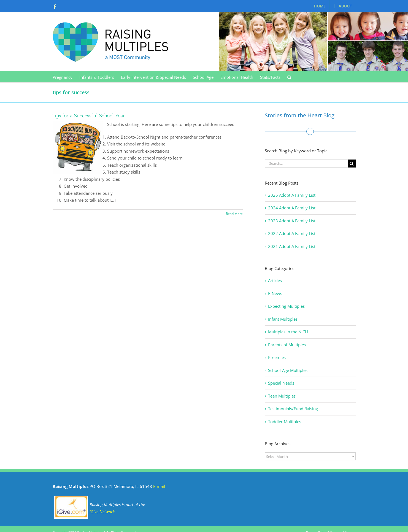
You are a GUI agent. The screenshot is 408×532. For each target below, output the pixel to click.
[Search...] (306, 164)
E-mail (159, 486)
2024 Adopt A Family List (292, 208)
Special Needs (281, 383)
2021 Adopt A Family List (292, 246)
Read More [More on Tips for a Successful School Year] (234, 214)
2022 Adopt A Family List (292, 233)
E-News (275, 293)
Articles (275, 280)
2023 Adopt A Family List (292, 221)
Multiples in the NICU (288, 332)
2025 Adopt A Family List (292, 195)
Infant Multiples (283, 319)
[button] (289, 77)
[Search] (352, 164)
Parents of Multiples (287, 345)
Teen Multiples (282, 396)
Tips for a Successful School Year (89, 116)
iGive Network (102, 512)
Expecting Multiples (286, 306)
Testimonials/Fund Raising (293, 409)
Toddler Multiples (285, 422)
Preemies (277, 357)
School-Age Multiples (288, 370)
